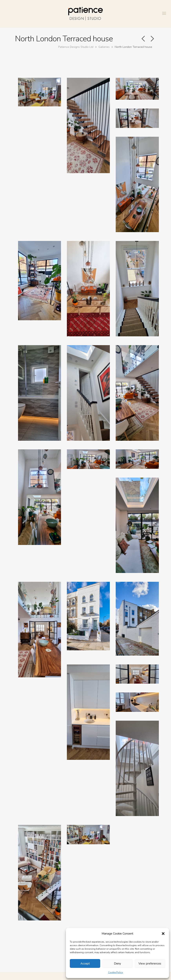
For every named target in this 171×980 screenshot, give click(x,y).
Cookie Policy (116, 972)
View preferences (150, 964)
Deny (117, 964)
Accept (85, 964)
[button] (163, 934)
